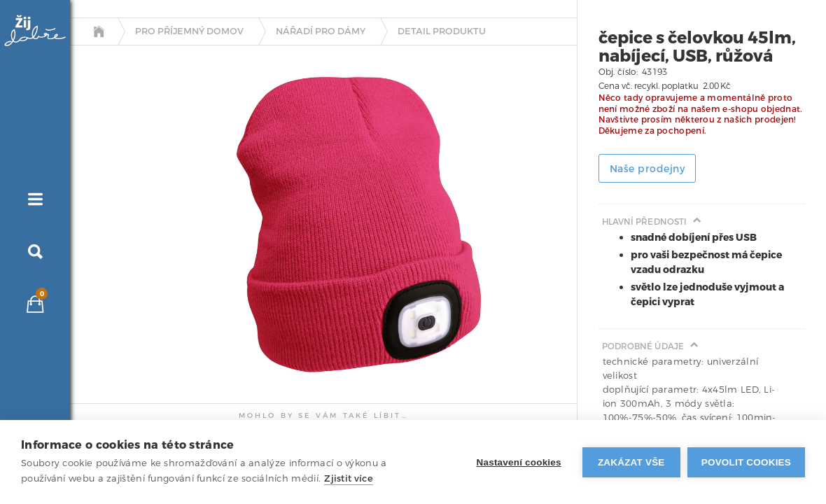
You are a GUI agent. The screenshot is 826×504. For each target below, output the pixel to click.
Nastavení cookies (519, 462)
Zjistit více (349, 478)
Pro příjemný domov (189, 31)
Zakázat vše (631, 462)
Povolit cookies (746, 462)
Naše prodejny (647, 169)
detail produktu (442, 31)
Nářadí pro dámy (321, 31)
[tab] (105, 177)
